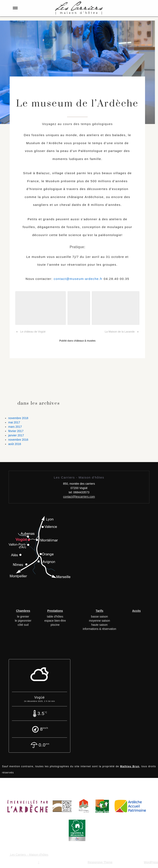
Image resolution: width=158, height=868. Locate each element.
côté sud (23, 625)
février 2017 (16, 431)
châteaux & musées (85, 341)
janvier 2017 (16, 435)
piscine (55, 625)
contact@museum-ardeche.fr (78, 279)
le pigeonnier (23, 621)
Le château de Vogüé (33, 332)
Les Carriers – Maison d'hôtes (29, 855)
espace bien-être (55, 621)
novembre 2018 (18, 418)
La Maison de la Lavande (120, 332)
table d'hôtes (55, 617)
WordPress (151, 862)
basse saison (100, 617)
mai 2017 (14, 422)
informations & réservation (99, 629)
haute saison (99, 625)
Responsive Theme (100, 862)
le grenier (23, 617)
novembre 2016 (18, 440)
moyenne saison (99, 621)
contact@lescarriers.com (79, 497)
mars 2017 (15, 427)
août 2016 (15, 444)
